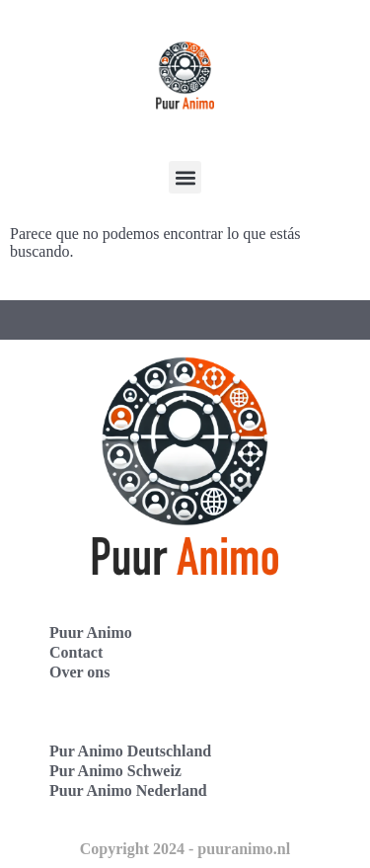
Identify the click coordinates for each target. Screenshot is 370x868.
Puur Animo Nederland (128, 790)
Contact (76, 652)
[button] (185, 177)
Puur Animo (91, 632)
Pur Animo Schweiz (115, 771)
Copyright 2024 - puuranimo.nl (185, 849)
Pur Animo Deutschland (130, 751)
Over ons (79, 672)
